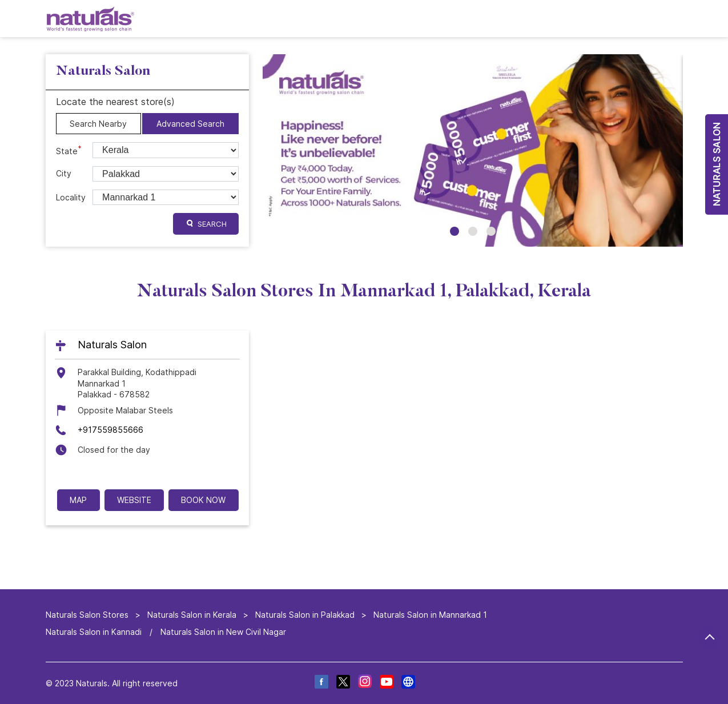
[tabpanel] (473, 150)
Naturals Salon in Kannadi (94, 631)
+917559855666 (110, 430)
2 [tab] (473, 231)
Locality (71, 197)
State (69, 150)
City (64, 173)
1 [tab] (455, 231)
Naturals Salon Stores (88, 615)
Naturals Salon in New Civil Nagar (223, 631)
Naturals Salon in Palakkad (305, 615)
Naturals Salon (112, 345)
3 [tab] (491, 231)
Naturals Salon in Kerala (192, 615)
